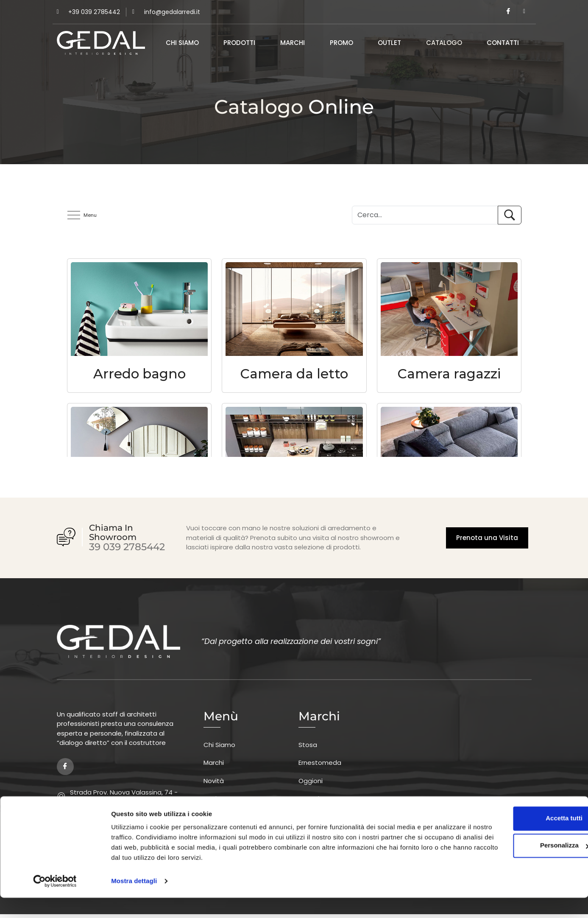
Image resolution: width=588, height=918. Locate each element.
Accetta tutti (517, 838)
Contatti (503, 43)
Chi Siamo (182, 43)
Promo (341, 43)
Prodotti (239, 43)
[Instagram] (524, 12)
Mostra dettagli (134, 901)
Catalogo (444, 43)
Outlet (389, 43)
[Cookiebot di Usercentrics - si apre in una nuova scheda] (55, 901)
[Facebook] (508, 12)
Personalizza (517, 866)
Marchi (293, 43)
